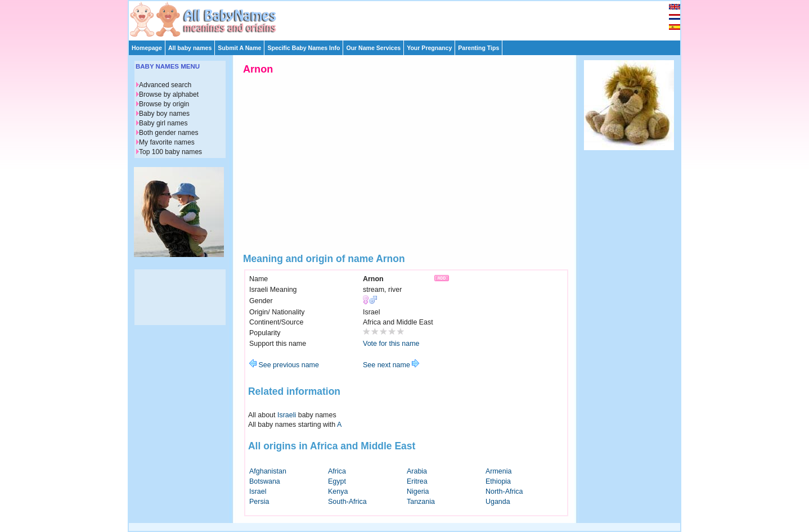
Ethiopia (498, 481)
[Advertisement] (410, 18)
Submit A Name (239, 48)
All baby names (190, 48)
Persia (259, 502)
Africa (337, 471)
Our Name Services (373, 48)
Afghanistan (268, 471)
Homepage (147, 48)
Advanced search (165, 85)
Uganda (498, 502)
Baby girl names (163, 123)
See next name (391, 365)
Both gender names (168, 133)
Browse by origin (164, 104)
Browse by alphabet (169, 94)
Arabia (417, 471)
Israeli (287, 415)
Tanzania (421, 502)
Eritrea (417, 481)
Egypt (337, 481)
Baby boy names (164, 114)
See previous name (284, 365)
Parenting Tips (478, 48)
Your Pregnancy (429, 48)
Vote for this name (391, 344)
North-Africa (504, 492)
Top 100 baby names (170, 152)
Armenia (498, 471)
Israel (258, 492)
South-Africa (347, 502)
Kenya (338, 492)
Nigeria (418, 492)
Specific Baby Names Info (304, 48)
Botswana (265, 481)
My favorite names (167, 142)
